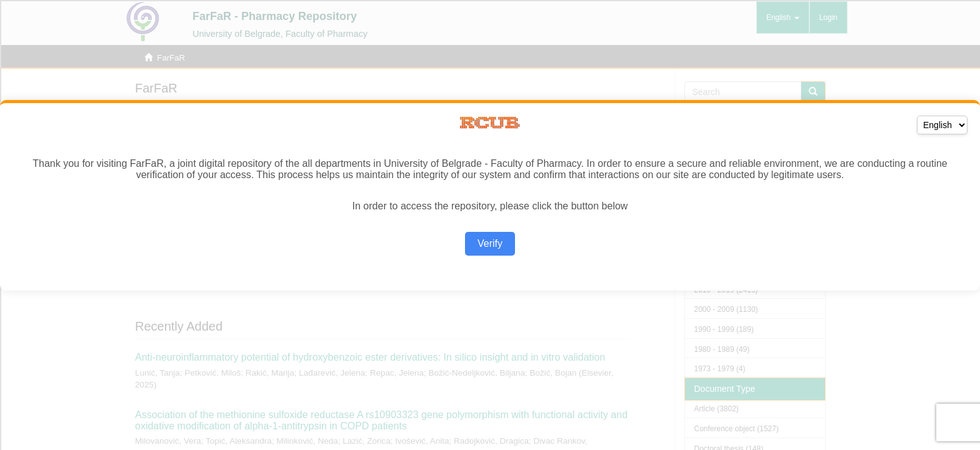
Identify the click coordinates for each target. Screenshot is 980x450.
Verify (490, 243)
